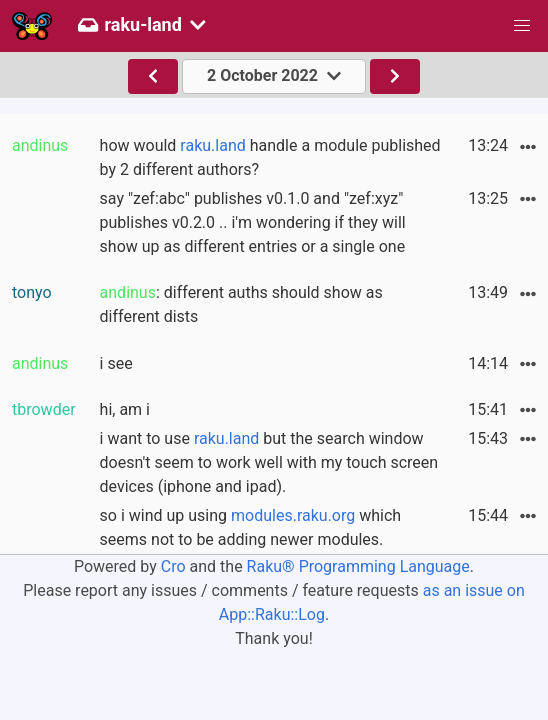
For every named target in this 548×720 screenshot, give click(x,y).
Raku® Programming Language (358, 566)
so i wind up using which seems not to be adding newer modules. (251, 527)
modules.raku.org (293, 515)
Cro (173, 566)
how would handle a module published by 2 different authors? (270, 157)
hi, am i (125, 409)
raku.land (212, 145)
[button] (522, 26)
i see (116, 363)
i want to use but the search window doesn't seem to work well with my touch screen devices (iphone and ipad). (269, 462)
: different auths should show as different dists (241, 304)
